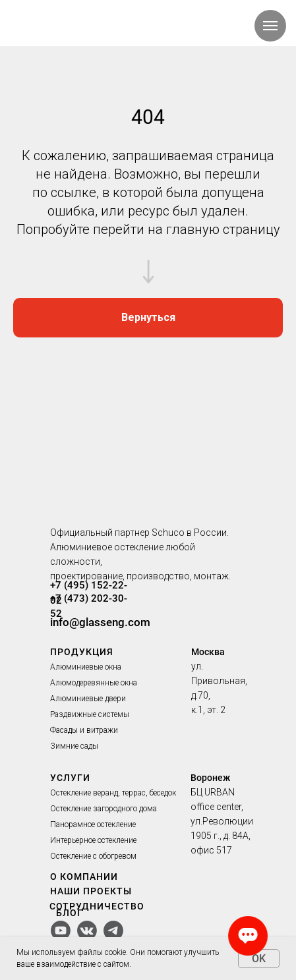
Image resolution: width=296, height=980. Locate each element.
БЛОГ (70, 913)
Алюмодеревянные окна (94, 683)
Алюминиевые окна (86, 667)
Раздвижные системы (90, 714)
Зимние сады (74, 746)
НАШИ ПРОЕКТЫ (91, 891)
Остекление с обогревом (93, 856)
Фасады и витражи (84, 730)
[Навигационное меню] (270, 26)
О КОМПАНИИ (84, 877)
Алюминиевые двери (88, 699)
